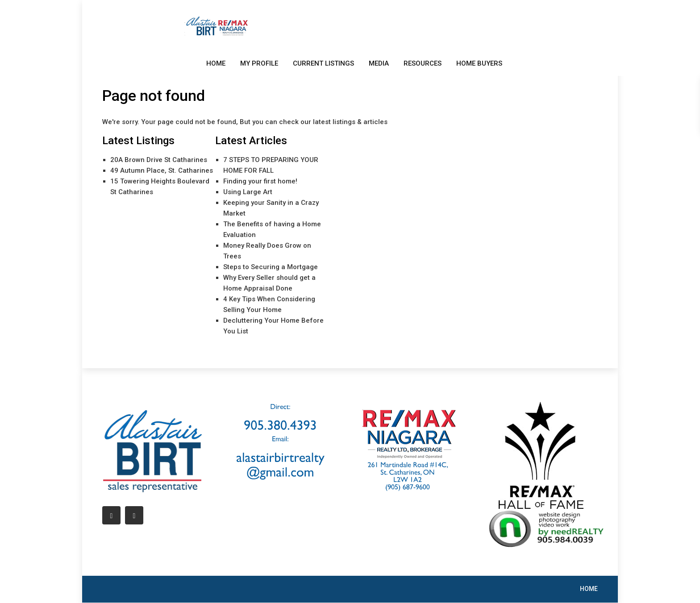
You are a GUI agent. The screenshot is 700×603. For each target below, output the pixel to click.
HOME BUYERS (479, 63)
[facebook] (111, 515)
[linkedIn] (134, 515)
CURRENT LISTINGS (323, 63)
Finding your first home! (260, 181)
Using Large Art (248, 192)
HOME (216, 63)
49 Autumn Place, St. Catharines (162, 171)
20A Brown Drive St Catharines (159, 160)
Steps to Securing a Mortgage (271, 267)
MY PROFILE (259, 63)
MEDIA (379, 63)
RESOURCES (423, 63)
